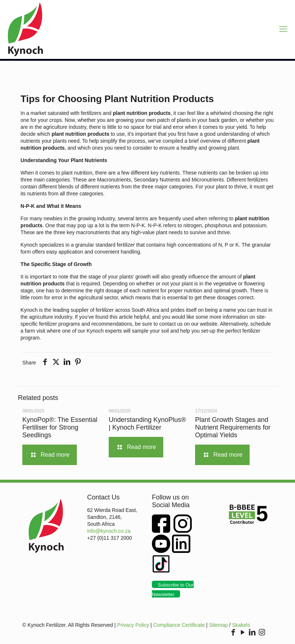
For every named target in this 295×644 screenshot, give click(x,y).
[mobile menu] (283, 29)
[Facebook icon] (233, 633)
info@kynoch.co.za (109, 531)
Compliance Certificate (179, 625)
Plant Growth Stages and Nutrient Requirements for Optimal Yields (233, 427)
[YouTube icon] (243, 633)
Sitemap (218, 625)
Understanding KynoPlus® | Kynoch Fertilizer (147, 424)
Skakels (241, 625)
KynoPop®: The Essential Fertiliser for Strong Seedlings (60, 427)
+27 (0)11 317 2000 (110, 538)
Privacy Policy (133, 625)
